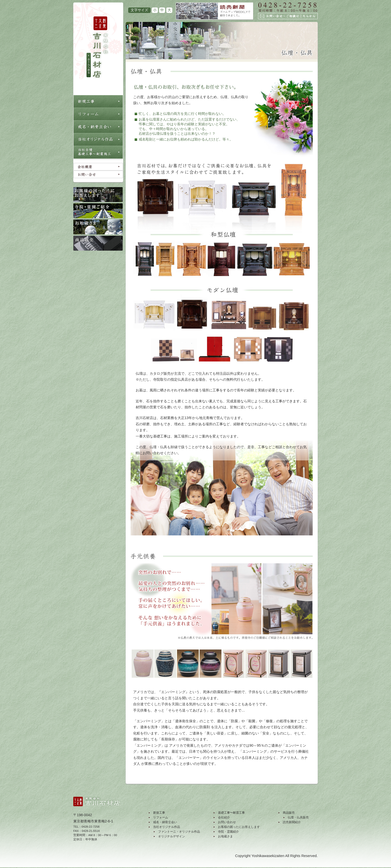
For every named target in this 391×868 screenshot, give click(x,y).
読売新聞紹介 (292, 822)
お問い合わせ (227, 822)
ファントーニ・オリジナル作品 (179, 832)
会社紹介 (224, 817)
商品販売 (289, 813)
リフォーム (161, 817)
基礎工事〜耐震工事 (231, 813)
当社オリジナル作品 (167, 827)
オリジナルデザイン (172, 836)
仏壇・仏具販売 (298, 817)
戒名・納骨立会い (165, 822)
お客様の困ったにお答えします (239, 827)
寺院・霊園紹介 (228, 832)
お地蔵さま (225, 836)
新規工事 (159, 813)
